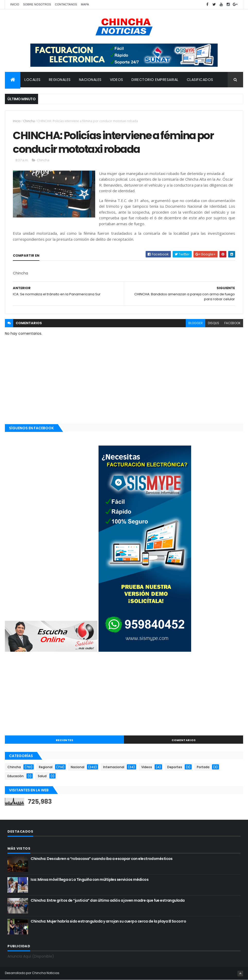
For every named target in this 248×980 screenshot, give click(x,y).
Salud (42, 776)
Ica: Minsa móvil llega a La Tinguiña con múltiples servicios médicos (90, 880)
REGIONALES (60, 80)
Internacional (114, 767)
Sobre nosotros (37, 4)
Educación (16, 776)
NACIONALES (90, 80)
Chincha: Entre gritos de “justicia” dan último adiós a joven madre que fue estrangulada (108, 900)
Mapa (85, 4)
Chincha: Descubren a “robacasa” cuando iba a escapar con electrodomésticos (102, 859)
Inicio (15, 4)
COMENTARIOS (184, 740)
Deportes (175, 767)
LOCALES (33, 80)
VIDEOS (117, 80)
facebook (232, 323)
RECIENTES (65, 740)
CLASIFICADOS (200, 80)
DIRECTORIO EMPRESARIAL (155, 80)
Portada (203, 767)
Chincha (29, 121)
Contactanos (66, 4)
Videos (147, 767)
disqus (214, 323)
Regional (46, 767)
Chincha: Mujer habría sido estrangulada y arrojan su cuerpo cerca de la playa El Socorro (108, 921)
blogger (196, 323)
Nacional (78, 767)
